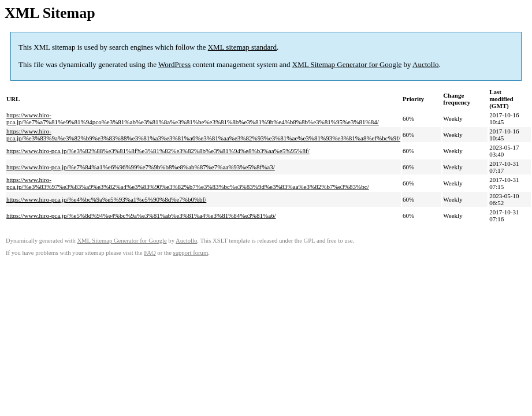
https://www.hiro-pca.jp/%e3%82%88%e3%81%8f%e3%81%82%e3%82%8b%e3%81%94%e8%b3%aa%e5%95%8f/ (158, 151)
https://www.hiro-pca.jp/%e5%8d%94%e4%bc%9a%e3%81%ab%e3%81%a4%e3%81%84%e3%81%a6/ (141, 216)
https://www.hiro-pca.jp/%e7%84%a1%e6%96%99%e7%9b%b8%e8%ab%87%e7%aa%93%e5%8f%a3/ (141, 167)
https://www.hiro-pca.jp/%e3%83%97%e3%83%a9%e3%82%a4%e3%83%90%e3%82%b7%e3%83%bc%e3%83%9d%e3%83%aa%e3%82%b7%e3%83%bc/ (188, 183)
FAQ (150, 253)
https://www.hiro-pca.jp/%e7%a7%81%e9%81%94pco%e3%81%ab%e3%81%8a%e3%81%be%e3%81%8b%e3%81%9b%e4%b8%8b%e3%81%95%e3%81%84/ (193, 118)
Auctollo (426, 64)
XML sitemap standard (242, 47)
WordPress (174, 64)
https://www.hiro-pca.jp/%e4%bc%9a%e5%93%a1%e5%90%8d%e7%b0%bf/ (106, 199)
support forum (191, 253)
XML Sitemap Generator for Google (347, 64)
